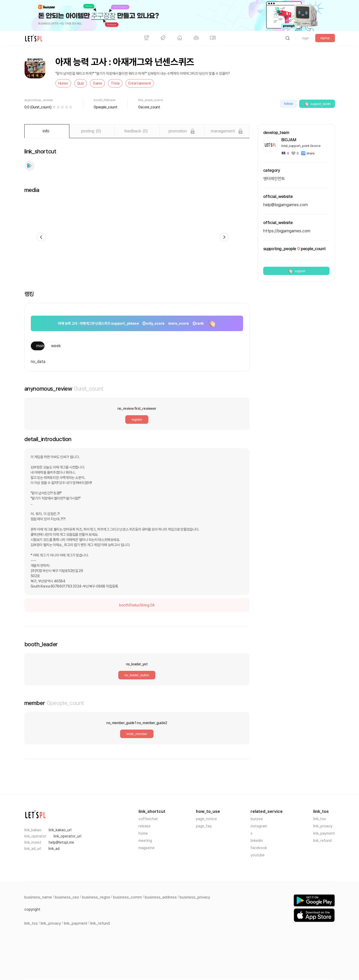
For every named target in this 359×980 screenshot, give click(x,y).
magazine (146, 848)
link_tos (320, 819)
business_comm (127, 897)
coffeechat (148, 819)
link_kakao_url (60, 830)
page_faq (204, 826)
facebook (259, 848)
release (145, 826)
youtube (258, 855)
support (296, 271)
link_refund (322, 841)
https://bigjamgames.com (287, 231)
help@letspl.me (61, 842)
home (143, 833)
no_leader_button (137, 675)
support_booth (317, 104)
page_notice (206, 819)
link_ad (54, 849)
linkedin (257, 841)
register (137, 420)
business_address (161, 897)
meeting (145, 841)
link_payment (324, 833)
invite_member (137, 734)
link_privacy (323, 826)
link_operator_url (67, 836)
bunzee (257, 819)
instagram (259, 826)
